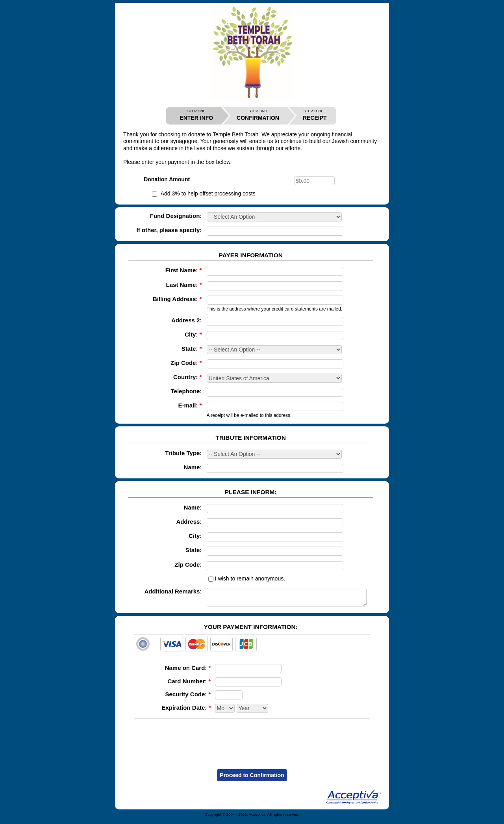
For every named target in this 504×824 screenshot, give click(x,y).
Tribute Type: (183, 453)
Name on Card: (188, 671)
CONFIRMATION (258, 115)
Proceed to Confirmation (252, 779)
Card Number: (189, 685)
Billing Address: (177, 299)
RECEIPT (315, 115)
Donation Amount (167, 179)
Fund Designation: (176, 216)
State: (192, 349)
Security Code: (188, 698)
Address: (189, 522)
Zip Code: (186, 363)
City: (193, 334)
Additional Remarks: (173, 591)
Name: (193, 467)
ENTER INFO (196, 115)
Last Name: (184, 285)
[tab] (252, 648)
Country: (188, 377)
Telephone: (186, 391)
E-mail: (190, 405)
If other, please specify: (169, 230)
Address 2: (187, 320)
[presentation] (252, 742)
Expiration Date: (186, 711)
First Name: (184, 270)
